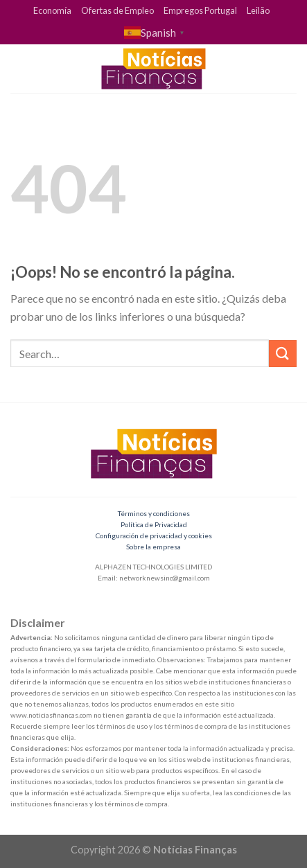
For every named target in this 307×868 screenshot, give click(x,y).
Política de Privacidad (154, 524)
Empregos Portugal (200, 10)
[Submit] (283, 354)
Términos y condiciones (154, 513)
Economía (52, 10)
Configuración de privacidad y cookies (154, 535)
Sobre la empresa (153, 547)
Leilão (258, 10)
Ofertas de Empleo (117, 10)
